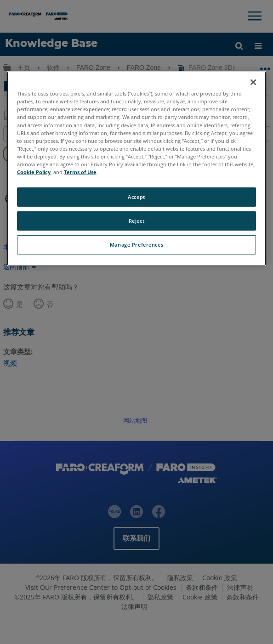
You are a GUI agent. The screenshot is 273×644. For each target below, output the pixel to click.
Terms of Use (80, 172)
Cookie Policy (34, 172)
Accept (136, 197)
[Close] (253, 82)
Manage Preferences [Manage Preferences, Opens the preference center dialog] (136, 245)
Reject (136, 221)
